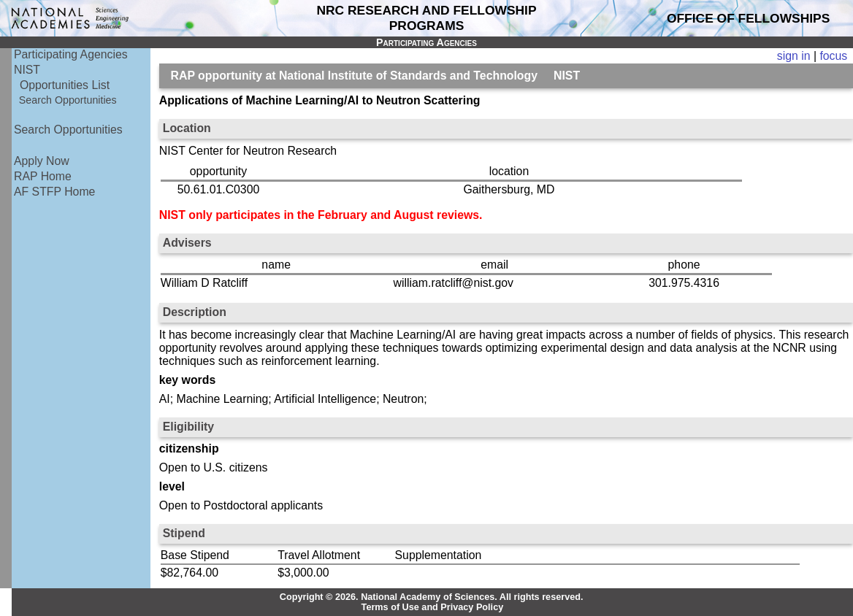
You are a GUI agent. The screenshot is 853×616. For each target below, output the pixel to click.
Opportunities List (65, 85)
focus (833, 56)
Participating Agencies (71, 54)
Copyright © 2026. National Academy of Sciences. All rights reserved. (432, 597)
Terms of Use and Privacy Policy (433, 607)
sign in (794, 56)
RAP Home (43, 176)
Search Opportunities (68, 100)
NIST (27, 70)
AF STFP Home (54, 192)
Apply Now (42, 161)
